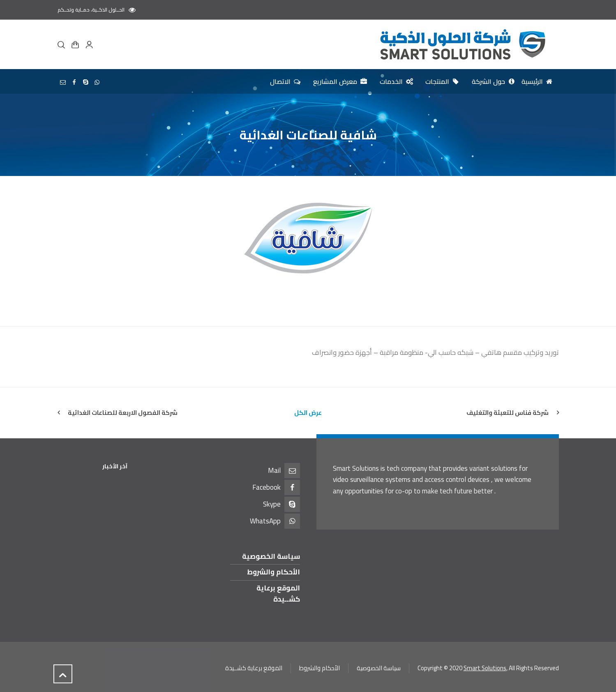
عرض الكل (308, 413)
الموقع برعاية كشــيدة (278, 594)
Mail (274, 470)
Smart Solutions (485, 668)
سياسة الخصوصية (271, 556)
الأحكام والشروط (273, 572)
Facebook (266, 487)
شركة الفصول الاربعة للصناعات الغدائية (123, 413)
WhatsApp (265, 521)
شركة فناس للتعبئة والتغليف (508, 413)
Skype (272, 504)
